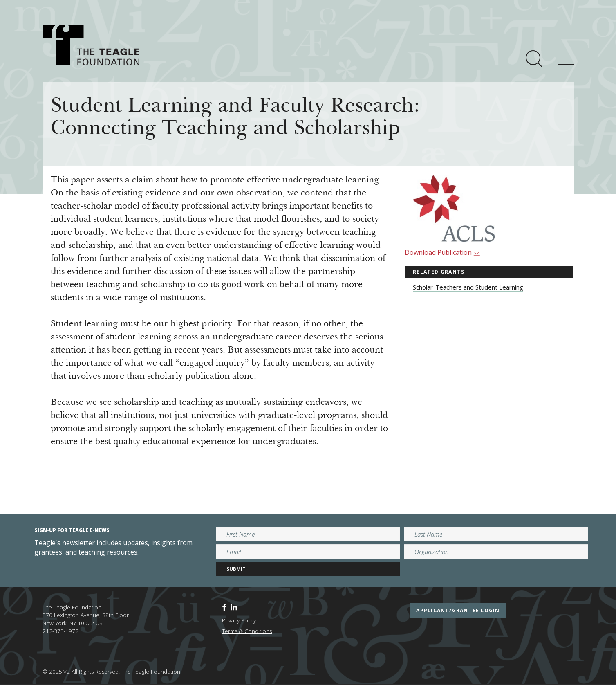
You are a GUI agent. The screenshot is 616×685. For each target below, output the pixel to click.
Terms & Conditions (247, 631)
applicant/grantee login (458, 610)
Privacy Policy (239, 620)
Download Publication (442, 252)
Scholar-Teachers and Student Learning (468, 287)
